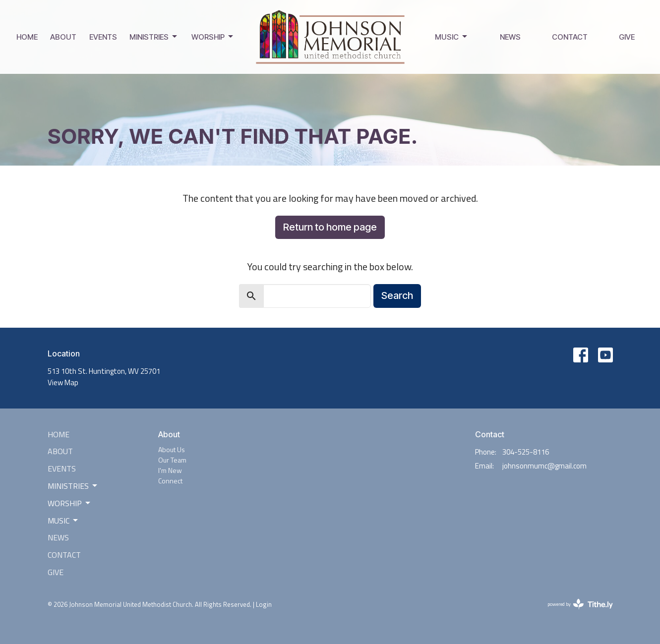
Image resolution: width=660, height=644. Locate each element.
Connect (170, 481)
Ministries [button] (73, 486)
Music (452, 37)
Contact (570, 37)
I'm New (170, 470)
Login (264, 604)
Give (627, 37)
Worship (213, 37)
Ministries (154, 37)
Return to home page (330, 227)
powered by (580, 604)
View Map (63, 382)
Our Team (172, 460)
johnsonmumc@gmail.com (544, 466)
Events (103, 37)
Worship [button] (70, 503)
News (510, 37)
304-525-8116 (526, 452)
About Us (172, 449)
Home (27, 37)
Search (397, 295)
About (63, 37)
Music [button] (63, 521)
